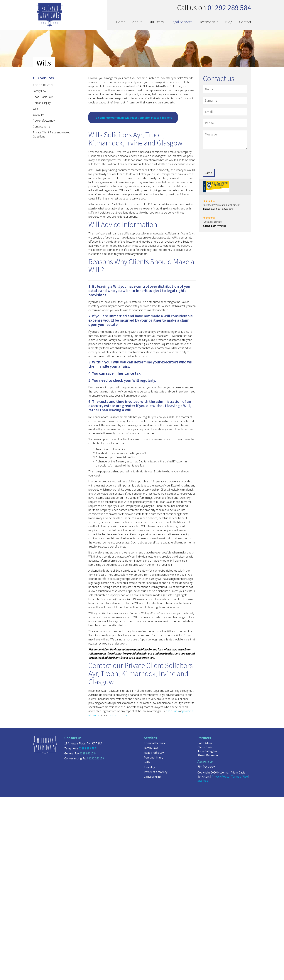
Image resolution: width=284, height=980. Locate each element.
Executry (38, 115)
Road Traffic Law (43, 97)
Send (209, 173)
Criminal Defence (43, 85)
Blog (229, 22)
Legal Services (182, 22)
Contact (245, 22)
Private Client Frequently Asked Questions (52, 134)
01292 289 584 (87, 748)
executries (172, 711)
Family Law (39, 91)
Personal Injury (42, 103)
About (137, 22)
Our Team (156, 22)
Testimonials (209, 22)
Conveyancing (41, 126)
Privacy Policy (221, 776)
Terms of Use (239, 776)
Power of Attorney (44, 120)
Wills (36, 109)
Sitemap (203, 781)
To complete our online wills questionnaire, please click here (133, 118)
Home (121, 22)
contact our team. (120, 715)
